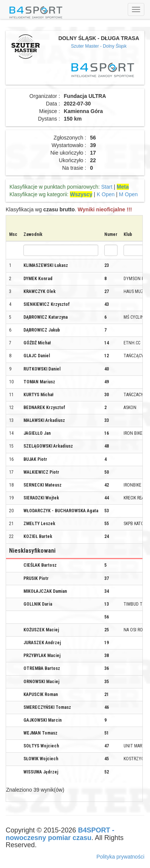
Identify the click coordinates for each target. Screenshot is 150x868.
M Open (128, 194)
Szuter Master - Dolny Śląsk (99, 46)
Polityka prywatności (120, 857)
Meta (123, 187)
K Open (106, 194)
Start (107, 187)
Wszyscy (81, 194)
